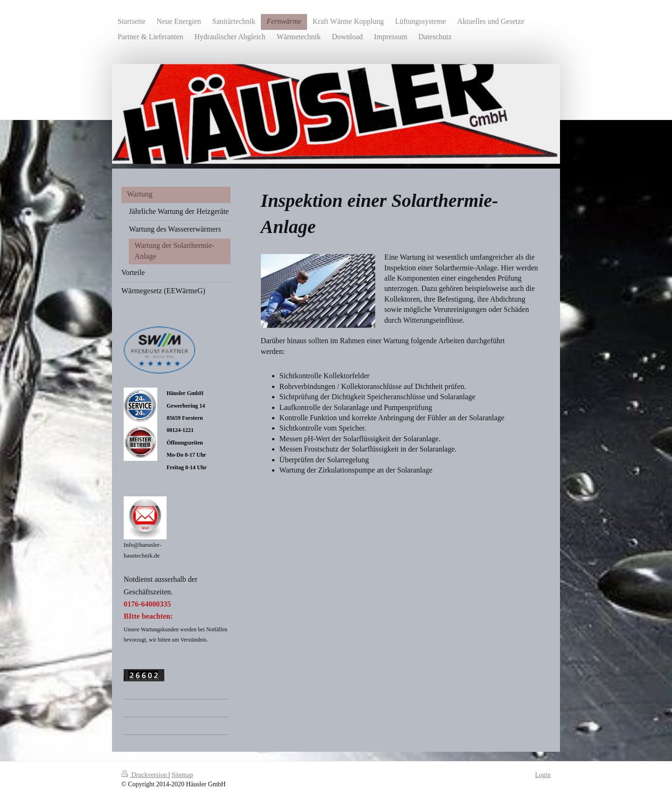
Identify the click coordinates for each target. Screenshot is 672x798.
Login (543, 775)
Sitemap (182, 775)
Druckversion (145, 775)
